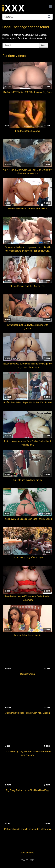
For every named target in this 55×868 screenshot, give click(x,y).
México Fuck (27, 853)
